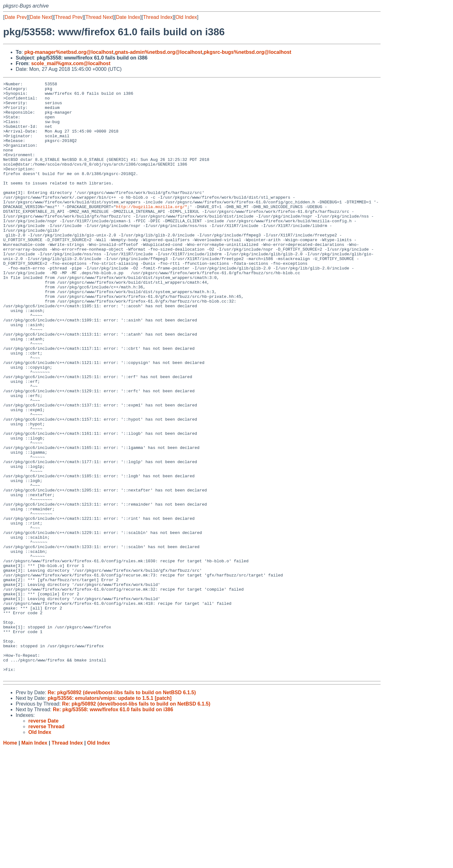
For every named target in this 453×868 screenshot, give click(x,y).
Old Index (186, 17)
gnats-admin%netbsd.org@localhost (159, 52)
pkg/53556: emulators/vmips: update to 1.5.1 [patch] (109, 817)
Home (10, 862)
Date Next (41, 17)
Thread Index (158, 17)
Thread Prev (69, 17)
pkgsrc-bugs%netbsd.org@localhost (247, 52)
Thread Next (99, 17)
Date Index (128, 17)
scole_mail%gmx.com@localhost (71, 63)
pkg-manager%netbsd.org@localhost (69, 52)
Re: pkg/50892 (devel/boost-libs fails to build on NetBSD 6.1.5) (122, 811)
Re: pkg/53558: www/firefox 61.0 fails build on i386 (113, 828)
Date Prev (16, 17)
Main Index (34, 862)
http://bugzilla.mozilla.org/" (152, 232)
